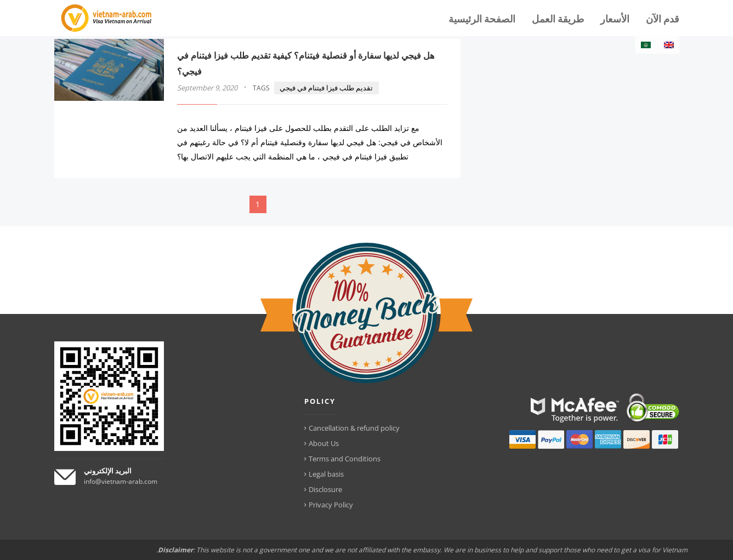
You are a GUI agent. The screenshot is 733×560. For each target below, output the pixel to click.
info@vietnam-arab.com (121, 481)
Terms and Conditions (345, 459)
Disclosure (325, 489)
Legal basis (326, 474)
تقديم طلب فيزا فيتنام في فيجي (326, 88)
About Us (324, 443)
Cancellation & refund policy (354, 428)
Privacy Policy (331, 505)
